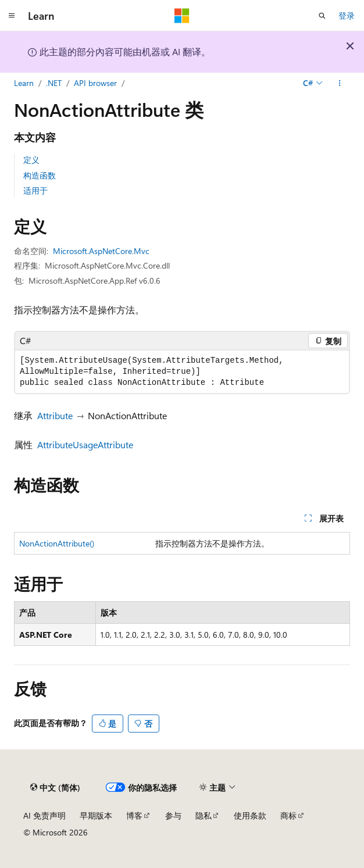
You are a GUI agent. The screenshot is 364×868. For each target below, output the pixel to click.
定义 (31, 160)
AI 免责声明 (44, 815)
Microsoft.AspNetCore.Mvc (101, 251)
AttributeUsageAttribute (85, 444)
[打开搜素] (322, 16)
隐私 (204, 815)
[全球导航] (12, 16)
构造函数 (40, 175)
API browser (95, 83)
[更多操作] (340, 83)
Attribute (55, 415)
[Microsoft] (182, 16)
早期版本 (96, 815)
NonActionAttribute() (57, 543)
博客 (134, 815)
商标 (288, 815)
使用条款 (250, 815)
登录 (347, 15)
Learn (24, 83)
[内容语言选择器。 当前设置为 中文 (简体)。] (55, 787)
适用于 (35, 190)
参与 (173, 815)
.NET (54, 83)
